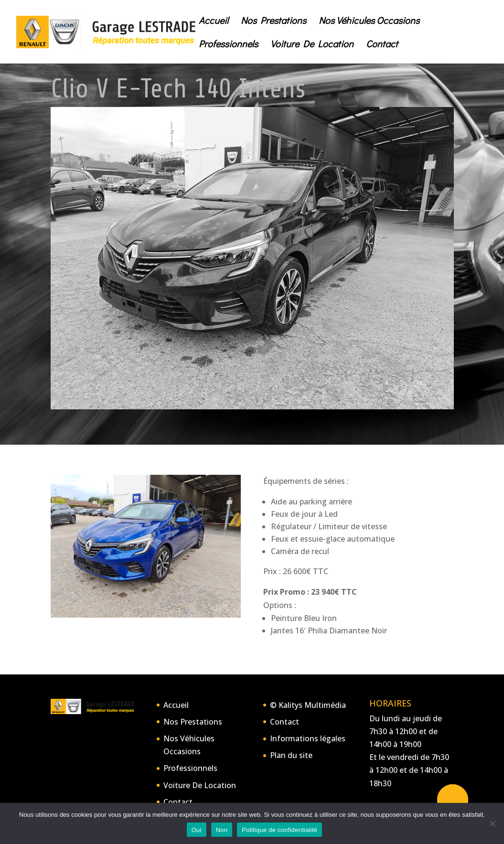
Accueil (214, 21)
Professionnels (228, 45)
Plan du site (291, 755)
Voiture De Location (312, 45)
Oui (197, 830)
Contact (382, 45)
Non (222, 830)
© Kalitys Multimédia (308, 705)
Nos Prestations (273, 21)
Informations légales (308, 738)
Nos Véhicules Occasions (369, 21)
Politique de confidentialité (279, 830)
